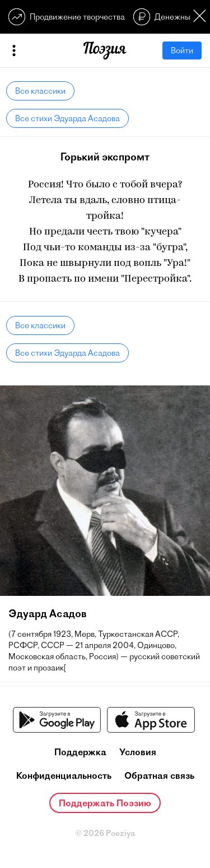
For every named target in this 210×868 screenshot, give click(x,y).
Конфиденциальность (64, 775)
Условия (138, 752)
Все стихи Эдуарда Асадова (67, 118)
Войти (182, 50)
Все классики (40, 91)
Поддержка (80, 752)
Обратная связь (159, 775)
